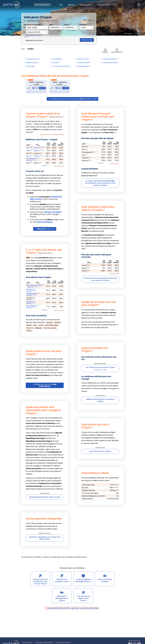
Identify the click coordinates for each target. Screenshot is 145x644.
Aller (51, 25)
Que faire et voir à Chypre (100, 451)
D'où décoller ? (57, 59)
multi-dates (56, 31)
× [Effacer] (47, 27)
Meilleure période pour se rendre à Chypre (100, 400)
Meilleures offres (32, 63)
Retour (67, 25)
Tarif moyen (30, 66)
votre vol (46, 229)
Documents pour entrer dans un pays (45, 497)
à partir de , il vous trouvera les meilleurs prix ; (46, 199)
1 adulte (83, 28)
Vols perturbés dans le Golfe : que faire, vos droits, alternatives (73, 608)
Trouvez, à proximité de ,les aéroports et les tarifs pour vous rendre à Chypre (100, 183)
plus (45, 166)
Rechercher (87, 40)
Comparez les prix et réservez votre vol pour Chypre (40, 581)
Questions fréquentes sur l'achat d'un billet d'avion (45, 538)
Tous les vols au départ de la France (83, 598)
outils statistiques (44, 222)
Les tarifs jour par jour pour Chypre (100, 367)
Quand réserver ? (84, 66)
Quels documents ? (110, 59)
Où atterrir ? (56, 63)
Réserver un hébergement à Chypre (62, 598)
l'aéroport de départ (53, 212)
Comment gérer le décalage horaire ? (83, 580)
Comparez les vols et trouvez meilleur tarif (74, 99)
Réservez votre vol (46, 385)
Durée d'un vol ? (83, 59)
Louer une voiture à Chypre (105, 580)
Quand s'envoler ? (84, 63)
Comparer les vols (33, 59)
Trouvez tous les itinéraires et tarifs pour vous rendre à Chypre (100, 279)
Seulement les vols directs (33, 40)
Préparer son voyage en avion (62, 580)
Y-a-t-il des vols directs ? (61, 66)
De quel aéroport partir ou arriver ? (33, 36)
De (24, 28)
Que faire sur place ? (111, 63)
